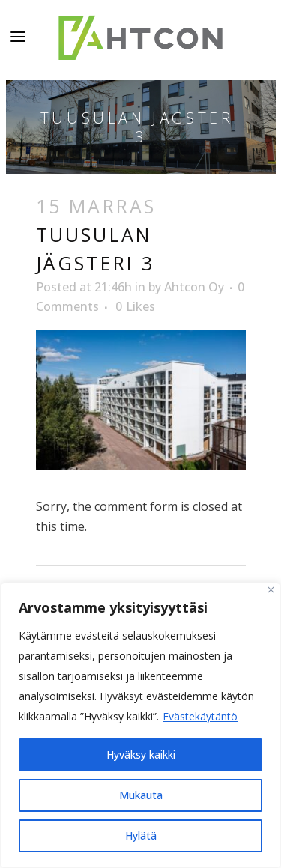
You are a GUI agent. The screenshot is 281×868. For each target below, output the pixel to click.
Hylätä (141, 835)
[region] (140, 725)
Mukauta (141, 795)
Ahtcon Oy (194, 287)
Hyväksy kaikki (141, 755)
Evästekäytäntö (200, 716)
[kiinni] (271, 590)
